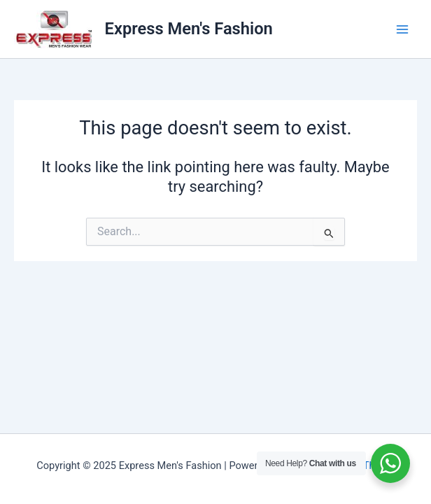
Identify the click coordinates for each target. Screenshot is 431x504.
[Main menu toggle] (402, 29)
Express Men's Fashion (189, 29)
